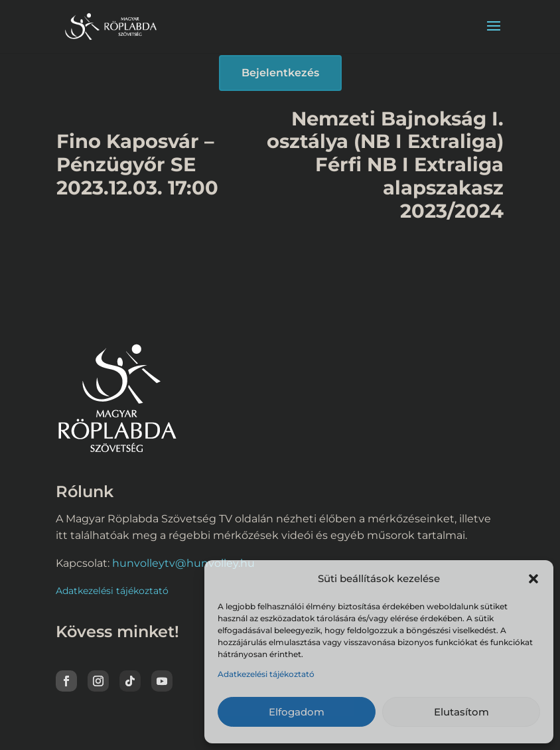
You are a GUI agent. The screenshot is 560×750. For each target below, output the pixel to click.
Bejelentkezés (280, 73)
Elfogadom (297, 712)
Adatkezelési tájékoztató (266, 674)
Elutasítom (461, 712)
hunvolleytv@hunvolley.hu (183, 563)
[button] (533, 579)
